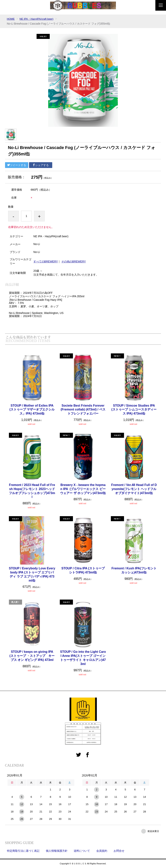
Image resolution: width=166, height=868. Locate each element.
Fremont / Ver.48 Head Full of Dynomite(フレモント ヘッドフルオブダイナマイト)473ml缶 (134, 489)
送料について (82, 851)
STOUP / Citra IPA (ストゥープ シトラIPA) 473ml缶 (83, 570)
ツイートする (17, 165)
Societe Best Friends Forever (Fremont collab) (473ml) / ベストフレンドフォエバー (83, 409)
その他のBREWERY (74, 261)
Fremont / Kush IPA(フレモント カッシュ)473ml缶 (134, 570)
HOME (11, 19)
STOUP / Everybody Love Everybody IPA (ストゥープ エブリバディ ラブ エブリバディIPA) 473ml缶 (32, 574)
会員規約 (102, 851)
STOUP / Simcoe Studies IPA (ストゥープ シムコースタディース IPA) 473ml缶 (134, 409)
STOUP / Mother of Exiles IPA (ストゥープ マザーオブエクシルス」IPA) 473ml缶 (32, 409)
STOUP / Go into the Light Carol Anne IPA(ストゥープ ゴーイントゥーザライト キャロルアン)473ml (83, 658)
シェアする (41, 165)
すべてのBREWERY (46, 261)
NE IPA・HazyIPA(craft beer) (37, 19)
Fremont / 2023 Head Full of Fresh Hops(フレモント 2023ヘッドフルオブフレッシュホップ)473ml (32, 491)
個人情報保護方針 (57, 851)
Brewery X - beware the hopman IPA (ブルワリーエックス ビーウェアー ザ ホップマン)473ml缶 (83, 489)
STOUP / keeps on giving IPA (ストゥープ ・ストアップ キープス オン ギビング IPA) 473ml (32, 656)
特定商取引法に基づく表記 (23, 851)
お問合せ (119, 851)
